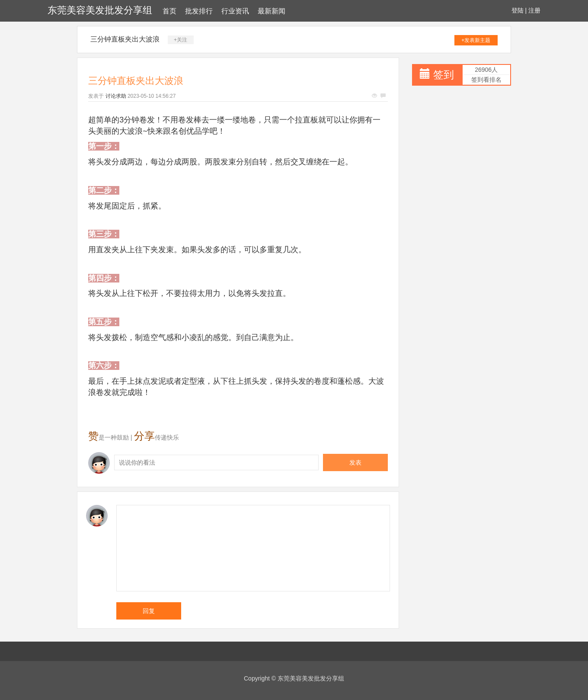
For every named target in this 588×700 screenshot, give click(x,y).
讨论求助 (116, 96)
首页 (169, 11)
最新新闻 (272, 11)
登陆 (518, 10)
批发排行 (199, 11)
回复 (149, 611)
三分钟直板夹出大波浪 (125, 39)
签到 (444, 75)
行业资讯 (235, 11)
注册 (534, 10)
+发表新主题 (476, 40)
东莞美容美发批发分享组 (100, 10)
